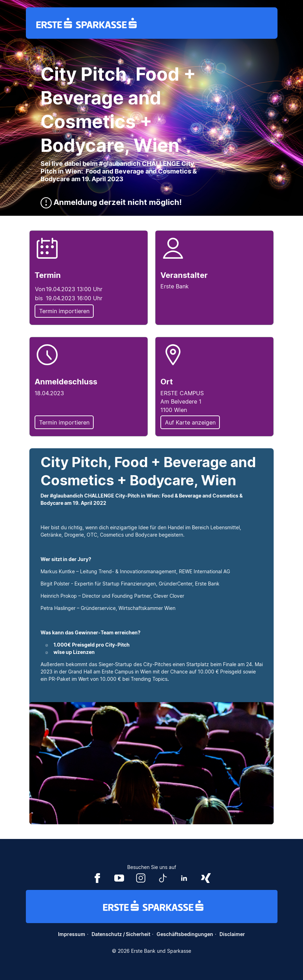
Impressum (72, 934)
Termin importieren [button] (64, 311)
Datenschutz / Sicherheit (121, 934)
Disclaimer (232, 934)
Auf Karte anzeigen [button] (190, 422)
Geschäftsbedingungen (185, 934)
